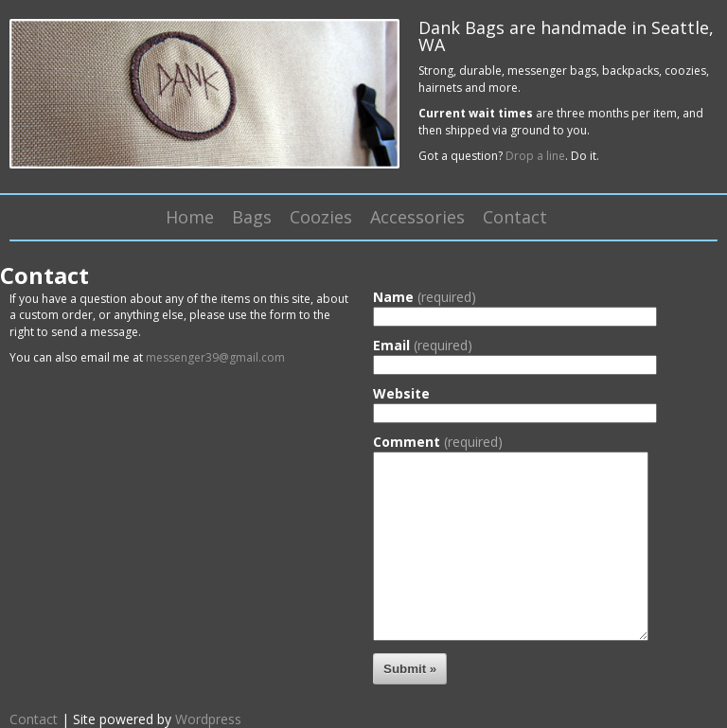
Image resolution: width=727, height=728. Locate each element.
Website (401, 394)
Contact (515, 217)
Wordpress (208, 719)
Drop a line (535, 156)
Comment (438, 442)
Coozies (321, 217)
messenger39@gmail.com (215, 357)
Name (425, 297)
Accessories (417, 217)
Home (190, 217)
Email (423, 346)
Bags (252, 217)
